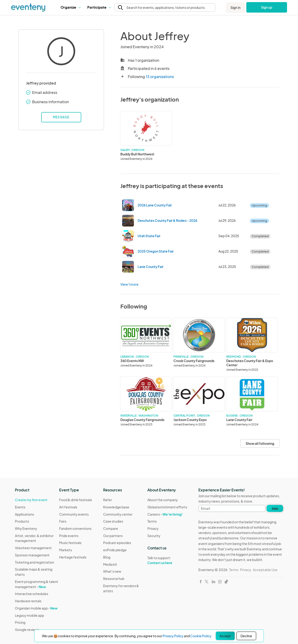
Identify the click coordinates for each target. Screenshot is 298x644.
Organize (70, 7)
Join (275, 508)
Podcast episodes (117, 543)
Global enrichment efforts (167, 507)
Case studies (113, 521)
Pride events (69, 536)
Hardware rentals (28, 601)
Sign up (267, 7)
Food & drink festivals (76, 500)
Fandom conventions (75, 528)
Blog (107, 557)
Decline (246, 636)
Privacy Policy (173, 636)
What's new (112, 571)
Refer (108, 500)
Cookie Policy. (201, 636)
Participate (99, 7)
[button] (70, 7)
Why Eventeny (26, 528)
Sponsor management (32, 555)
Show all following (260, 443)
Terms (152, 521)
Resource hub (114, 579)
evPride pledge (115, 550)
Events (20, 507)
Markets (66, 550)
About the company (163, 500)
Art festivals (68, 507)
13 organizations (160, 77)
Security (154, 536)
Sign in (235, 7)
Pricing (20, 622)
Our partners (113, 536)
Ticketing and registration (34, 562)
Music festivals (70, 543)
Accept (225, 636)
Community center (118, 514)
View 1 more (129, 284)
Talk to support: (167, 560)
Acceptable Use (265, 570)
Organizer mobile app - (36, 608)
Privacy (153, 528)
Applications (24, 514)
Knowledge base (116, 507)
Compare (111, 528)
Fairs (63, 521)
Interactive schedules (32, 594)
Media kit (110, 564)
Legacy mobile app (29, 615)
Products (22, 521)
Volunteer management (33, 548)
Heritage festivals (73, 557)
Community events (74, 514)
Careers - (165, 514)
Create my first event (31, 500)
